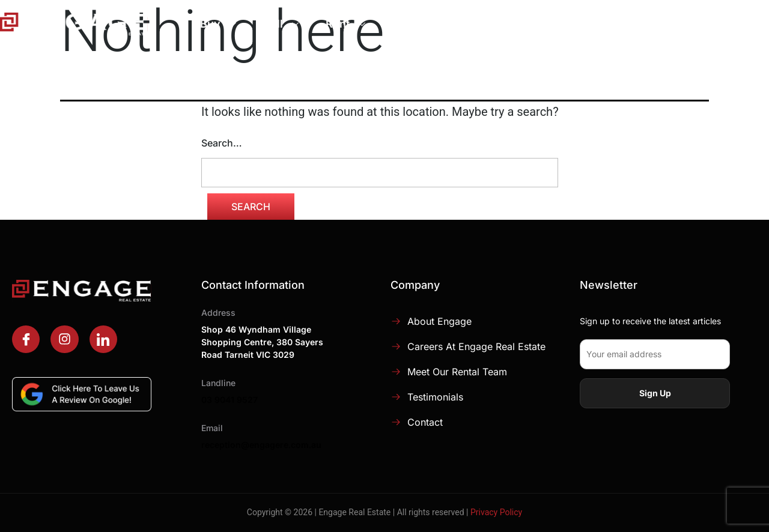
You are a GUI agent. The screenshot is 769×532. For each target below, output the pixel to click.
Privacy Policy (496, 512)
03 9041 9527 (229, 400)
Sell (282, 24)
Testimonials (435, 397)
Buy (220, 24)
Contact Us (721, 24)
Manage (423, 24)
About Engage (523, 24)
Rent (347, 24)
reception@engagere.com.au (261, 445)
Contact (425, 422)
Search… (222, 143)
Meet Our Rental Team (457, 372)
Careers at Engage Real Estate (476, 346)
